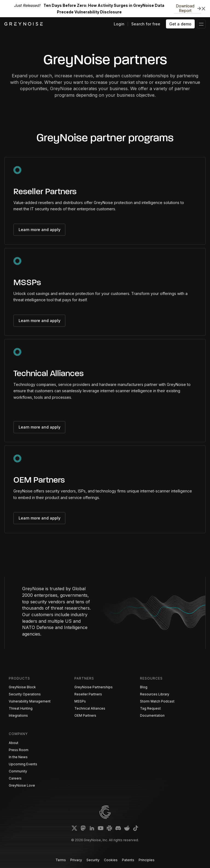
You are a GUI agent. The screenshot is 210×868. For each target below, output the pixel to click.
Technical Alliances (90, 708)
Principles (147, 860)
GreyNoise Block (22, 687)
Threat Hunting (21, 708)
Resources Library (155, 694)
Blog (144, 687)
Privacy (76, 860)
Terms (61, 860)
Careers (15, 778)
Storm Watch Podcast (157, 701)
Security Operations (25, 694)
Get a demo (180, 24)
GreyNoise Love (22, 785)
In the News (18, 757)
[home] (24, 24)
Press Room (19, 750)
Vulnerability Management (30, 701)
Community (18, 771)
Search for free (146, 24)
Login (119, 24)
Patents (128, 860)
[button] (201, 24)
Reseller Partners (88, 694)
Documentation (152, 715)
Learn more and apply (40, 230)
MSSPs (80, 701)
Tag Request (150, 708)
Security (93, 860)
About (14, 743)
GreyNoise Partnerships (94, 687)
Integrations (18, 715)
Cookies (111, 860)
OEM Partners (85, 715)
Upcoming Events (23, 764)
